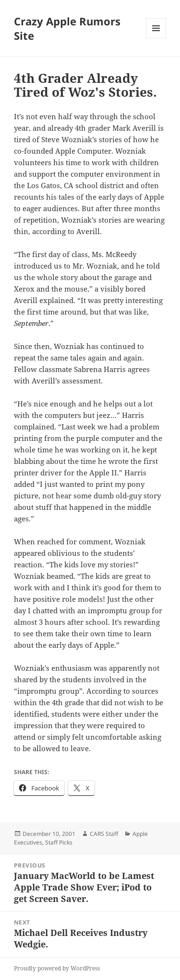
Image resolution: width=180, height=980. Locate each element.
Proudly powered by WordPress (57, 968)
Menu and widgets (156, 38)
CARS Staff (104, 834)
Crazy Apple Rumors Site (67, 28)
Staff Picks (59, 842)
